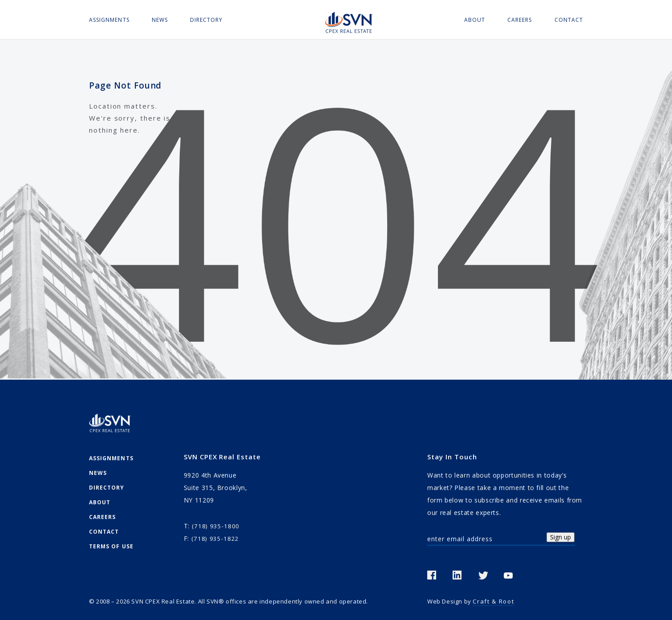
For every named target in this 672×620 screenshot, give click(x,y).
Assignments (109, 20)
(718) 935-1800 (216, 526)
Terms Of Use (111, 546)
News (160, 20)
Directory (206, 20)
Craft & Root (493, 601)
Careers (520, 20)
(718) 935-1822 (215, 539)
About (475, 20)
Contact (569, 20)
